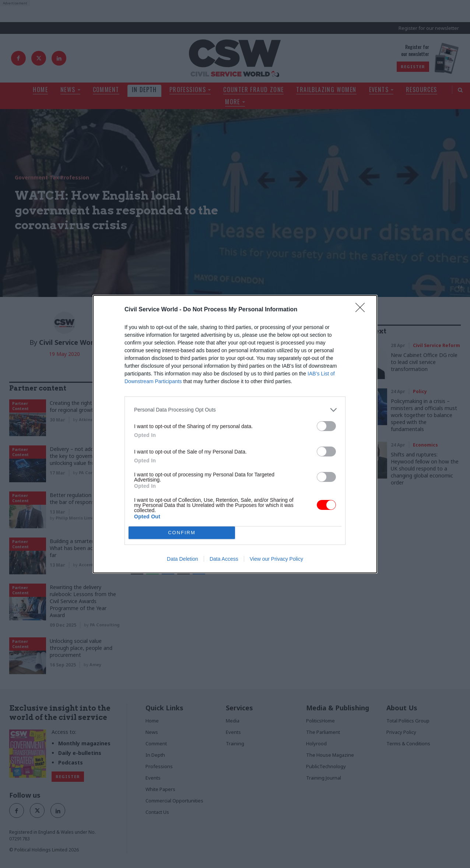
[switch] (326, 426)
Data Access (224, 559)
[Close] (362, 310)
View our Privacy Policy (276, 559)
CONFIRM (182, 532)
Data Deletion (183, 559)
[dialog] (235, 434)
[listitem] (235, 410)
